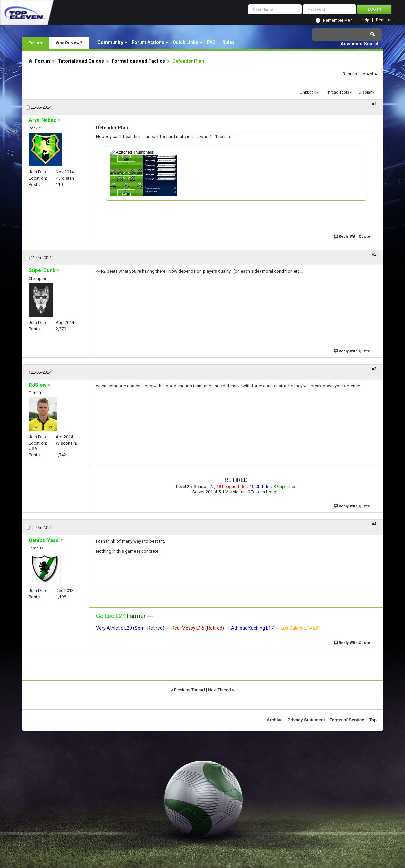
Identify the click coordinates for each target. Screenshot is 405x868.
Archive (275, 720)
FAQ (211, 42)
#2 (374, 254)
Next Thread (219, 690)
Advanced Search (360, 44)
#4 (374, 524)
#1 (374, 104)
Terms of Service (347, 720)
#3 (374, 369)
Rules (228, 42)
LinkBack (308, 92)
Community (110, 42)
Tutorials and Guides (81, 61)
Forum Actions (148, 42)
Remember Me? (337, 20)
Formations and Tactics (138, 61)
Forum (35, 43)
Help (365, 20)
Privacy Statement (306, 720)
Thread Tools (337, 92)
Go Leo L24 (111, 616)
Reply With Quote (352, 236)
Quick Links (186, 42)
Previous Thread (189, 690)
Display (365, 92)
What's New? (69, 43)
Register (384, 20)
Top (373, 720)
